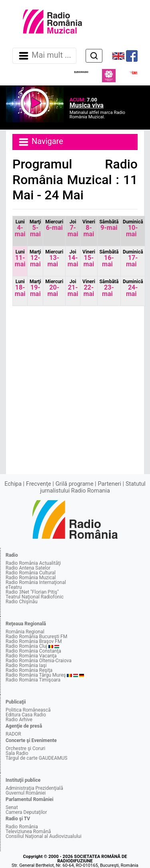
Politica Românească (28, 710)
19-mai (35, 288)
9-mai (109, 225)
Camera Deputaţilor (26, 812)
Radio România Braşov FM (34, 641)
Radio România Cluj (26, 646)
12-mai (35, 259)
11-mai (20, 259)
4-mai (20, 228)
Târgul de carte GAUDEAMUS (36, 758)
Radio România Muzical (31, 578)
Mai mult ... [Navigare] (44, 56)
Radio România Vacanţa (31, 656)
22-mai (89, 288)
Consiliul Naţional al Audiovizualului (44, 836)
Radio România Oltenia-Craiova (39, 661)
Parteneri (110, 484)
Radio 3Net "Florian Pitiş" (32, 592)
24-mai (133, 288)
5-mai (35, 228)
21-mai (73, 288)
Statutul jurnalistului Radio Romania (93, 487)
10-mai (133, 228)
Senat (12, 807)
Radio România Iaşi (26, 665)
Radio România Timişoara (33, 680)
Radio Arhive (19, 720)
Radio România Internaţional (36, 582)
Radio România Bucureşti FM (36, 637)
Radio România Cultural (31, 573)
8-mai (89, 228)
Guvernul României (26, 793)
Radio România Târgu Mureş (36, 675)
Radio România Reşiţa (29, 670)
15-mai (89, 259)
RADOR (13, 734)
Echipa (13, 484)
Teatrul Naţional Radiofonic (35, 597)
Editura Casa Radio (26, 715)
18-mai (20, 288)
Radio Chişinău (22, 602)
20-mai (54, 288)
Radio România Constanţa (33, 651)
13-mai (54, 259)
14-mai (73, 259)
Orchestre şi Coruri (25, 748)
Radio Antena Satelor (28, 568)
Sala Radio (17, 753)
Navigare (40, 142)
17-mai (133, 259)
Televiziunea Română (28, 831)
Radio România (22, 827)
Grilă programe (75, 484)
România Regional (25, 632)
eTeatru (14, 587)
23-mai (109, 288)
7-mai (73, 228)
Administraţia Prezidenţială (34, 788)
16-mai (109, 259)
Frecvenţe (38, 484)
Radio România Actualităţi (33, 563)
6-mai (54, 225)
